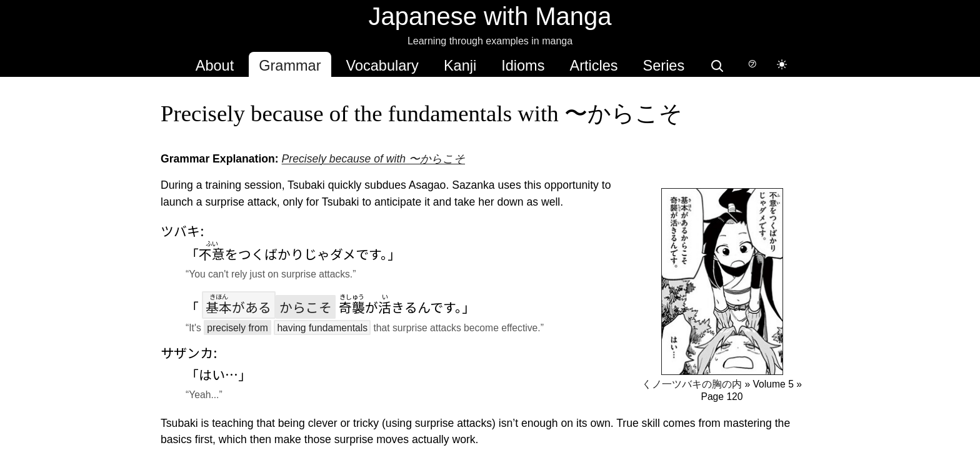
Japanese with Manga (490, 16)
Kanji (460, 66)
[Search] (717, 64)
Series (664, 66)
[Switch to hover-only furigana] (752, 64)
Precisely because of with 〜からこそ (373, 159)
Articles (593, 66)
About (215, 66)
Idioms (523, 66)
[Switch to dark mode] (782, 64)
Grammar (290, 66)
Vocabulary (382, 66)
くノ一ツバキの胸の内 (692, 384)
